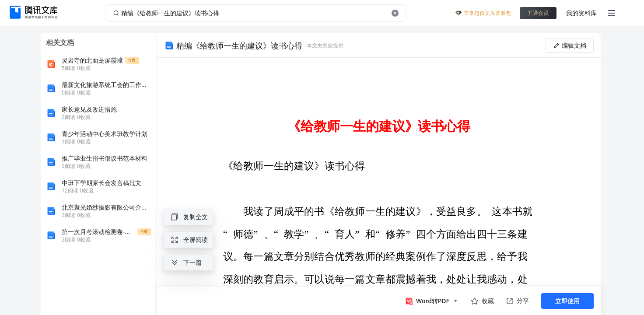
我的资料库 (581, 13)
